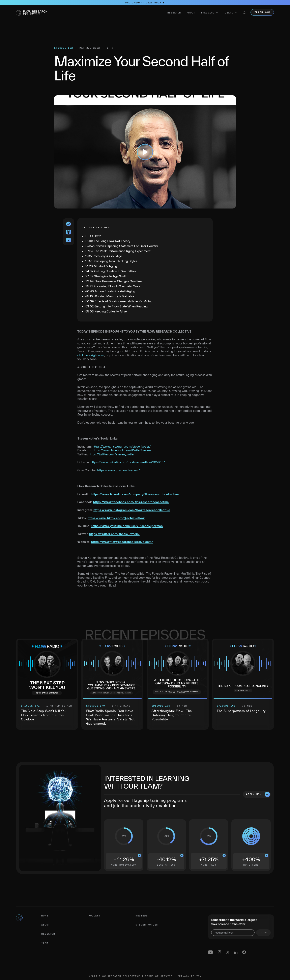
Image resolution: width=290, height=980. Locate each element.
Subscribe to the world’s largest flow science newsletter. (234, 922)
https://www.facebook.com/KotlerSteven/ (122, 450)
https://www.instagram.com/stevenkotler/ (122, 446)
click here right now (91, 355)
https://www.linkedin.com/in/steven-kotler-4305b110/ (128, 462)
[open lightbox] (145, 152)
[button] (209, 13)
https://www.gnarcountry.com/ (119, 470)
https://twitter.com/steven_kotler (111, 454)
